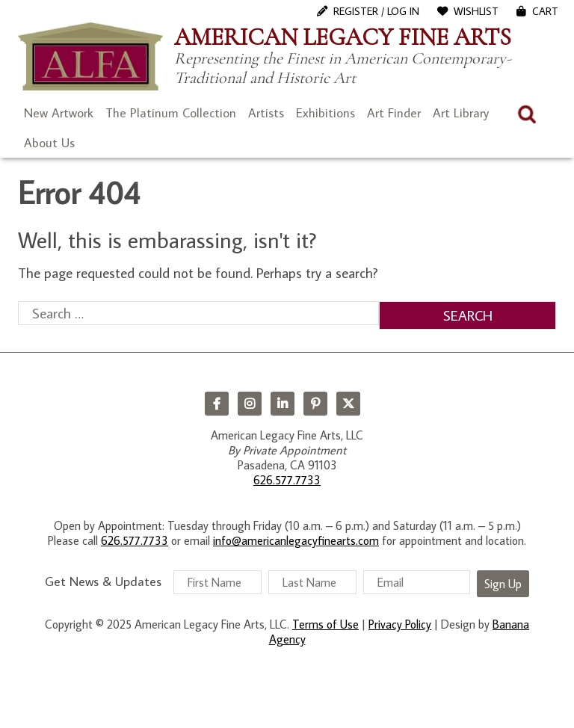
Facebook (217, 404)
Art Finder (394, 113)
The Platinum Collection (171, 113)
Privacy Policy (400, 624)
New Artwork (59, 113)
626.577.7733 (287, 480)
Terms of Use (325, 624)
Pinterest (315, 404)
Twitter (348, 404)
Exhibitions (325, 113)
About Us (49, 143)
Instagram (250, 404)
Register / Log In (376, 11)
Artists (266, 113)
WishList (476, 11)
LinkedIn (283, 404)
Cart (545, 11)
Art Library (461, 113)
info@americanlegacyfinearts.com (296, 540)
